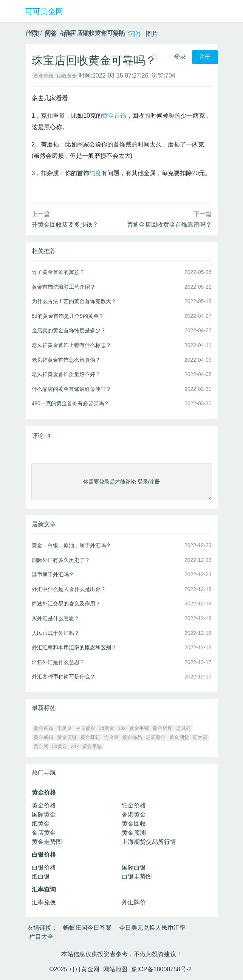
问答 (135, 34)
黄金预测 (134, 833)
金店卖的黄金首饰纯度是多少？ (69, 330)
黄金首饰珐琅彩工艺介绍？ (63, 287)
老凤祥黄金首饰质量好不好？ (66, 374)
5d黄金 (60, 746)
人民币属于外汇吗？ (56, 633)
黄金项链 (67, 737)
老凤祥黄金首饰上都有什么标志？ (71, 345)
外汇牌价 (134, 902)
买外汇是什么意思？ (56, 618)
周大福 (200, 737)
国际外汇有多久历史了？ (61, 560)
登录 (180, 57)
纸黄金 (41, 824)
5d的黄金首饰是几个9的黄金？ (68, 316)
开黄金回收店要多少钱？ (65, 225)
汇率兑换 (44, 902)
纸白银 (41, 877)
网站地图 (115, 969)
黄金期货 (179, 737)
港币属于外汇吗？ (53, 574)
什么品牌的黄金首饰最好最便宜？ (71, 389)
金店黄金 (44, 833)
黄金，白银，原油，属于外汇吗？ (71, 545)
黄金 (51, 34)
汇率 (101, 34)
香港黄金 (134, 814)
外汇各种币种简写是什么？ (63, 677)
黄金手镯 (139, 728)
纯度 (95, 173)
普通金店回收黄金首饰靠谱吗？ (169, 225)
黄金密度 (163, 728)
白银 (84, 34)
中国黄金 (85, 728)
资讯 (118, 34)
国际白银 (134, 867)
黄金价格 (44, 805)
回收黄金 (67, 76)
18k (122, 728)
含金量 (111, 737)
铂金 (67, 34)
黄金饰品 (132, 737)
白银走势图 (137, 877)
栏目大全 (41, 937)
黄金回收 (134, 824)
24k (75, 746)
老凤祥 (183, 728)
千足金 (64, 728)
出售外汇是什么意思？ (58, 662)
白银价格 (44, 867)
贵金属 (41, 746)
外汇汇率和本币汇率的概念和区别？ (74, 647)
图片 (152, 34)
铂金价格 (134, 805)
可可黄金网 (44, 11)
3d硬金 (107, 728)
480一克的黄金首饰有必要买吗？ (70, 403)
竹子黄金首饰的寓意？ (58, 272)
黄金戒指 (43, 737)
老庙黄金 (156, 737)
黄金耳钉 (90, 737)
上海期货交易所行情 (149, 842)
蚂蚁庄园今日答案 (87, 928)
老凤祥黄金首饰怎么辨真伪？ (66, 360)
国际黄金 (44, 814)
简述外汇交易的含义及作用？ (66, 604)
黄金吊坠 (92, 746)
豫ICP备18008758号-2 (161, 969)
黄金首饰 (43, 76)
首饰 (120, 116)
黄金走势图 (47, 842)
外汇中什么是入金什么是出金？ (69, 589)
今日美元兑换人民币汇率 (152, 928)
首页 (34, 34)
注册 (205, 57)
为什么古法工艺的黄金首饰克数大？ (74, 301)
